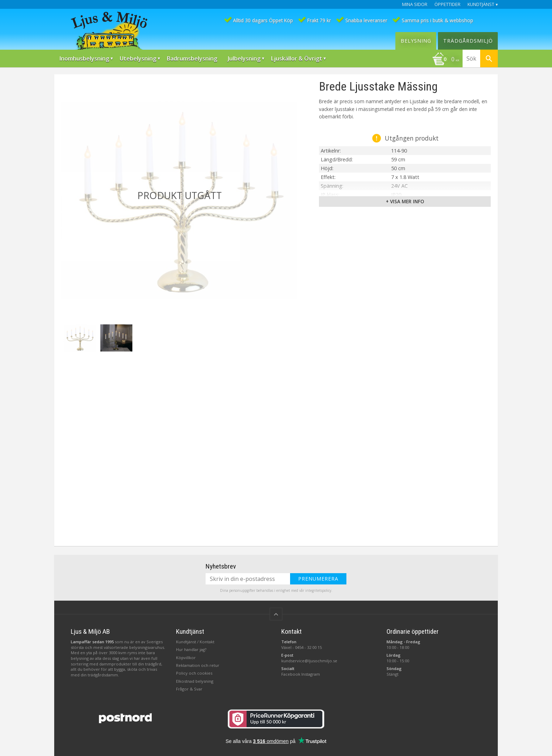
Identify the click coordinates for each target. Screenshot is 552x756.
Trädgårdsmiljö (468, 41)
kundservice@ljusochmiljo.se (309, 661)
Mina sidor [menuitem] (415, 4)
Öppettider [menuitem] (447, 4)
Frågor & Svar (189, 689)
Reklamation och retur (198, 665)
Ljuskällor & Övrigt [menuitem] (297, 58)
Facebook (291, 674)
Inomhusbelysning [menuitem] (84, 58)
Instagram (311, 674)
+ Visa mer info (405, 201)
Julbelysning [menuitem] (244, 58)
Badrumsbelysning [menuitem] (192, 58)
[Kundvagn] (446, 60)
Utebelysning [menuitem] (138, 58)
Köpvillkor (186, 658)
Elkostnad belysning (195, 681)
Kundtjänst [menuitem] (481, 4)
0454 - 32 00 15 (308, 647)
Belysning (416, 41)
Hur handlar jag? (191, 649)
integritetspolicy (318, 590)
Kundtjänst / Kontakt (195, 642)
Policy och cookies (194, 673)
